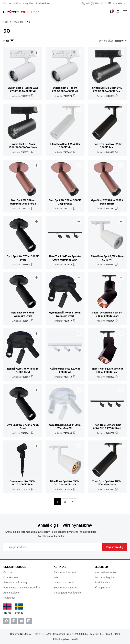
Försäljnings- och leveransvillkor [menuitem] (22, 587)
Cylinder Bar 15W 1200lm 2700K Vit (65, 370)
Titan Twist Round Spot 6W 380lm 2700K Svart (107, 314)
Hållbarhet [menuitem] (9, 598)
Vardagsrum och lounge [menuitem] (67, 592)
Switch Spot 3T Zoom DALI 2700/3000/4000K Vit (23, 89)
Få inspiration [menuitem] (102, 587)
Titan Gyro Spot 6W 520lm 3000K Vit (65, 146)
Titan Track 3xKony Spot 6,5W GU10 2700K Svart (107, 426)
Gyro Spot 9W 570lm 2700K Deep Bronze (107, 202)
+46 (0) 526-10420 (94, 3)
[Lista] (112, 12)
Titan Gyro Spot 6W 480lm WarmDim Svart (107, 483)
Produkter (18, 22)
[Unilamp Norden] (21, 12)
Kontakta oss (118, 3)
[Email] (53, 547)
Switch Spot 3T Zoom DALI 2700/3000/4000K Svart (107, 89)
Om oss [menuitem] (7, 3)
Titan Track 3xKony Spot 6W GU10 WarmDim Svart (65, 258)
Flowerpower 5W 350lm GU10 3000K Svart (23, 483)
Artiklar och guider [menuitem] (23, 3)
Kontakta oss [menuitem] (11, 577)
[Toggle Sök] (118, 12)
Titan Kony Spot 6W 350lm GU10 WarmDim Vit (65, 483)
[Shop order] (120, 41)
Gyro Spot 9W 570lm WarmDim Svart (23, 314)
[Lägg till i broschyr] (37, 53)
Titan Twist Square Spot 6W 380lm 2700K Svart (107, 370)
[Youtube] (21, 621)
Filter (8, 41)
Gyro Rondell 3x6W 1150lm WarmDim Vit (65, 426)
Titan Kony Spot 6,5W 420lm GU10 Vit (107, 258)
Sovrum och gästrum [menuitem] (66, 587)
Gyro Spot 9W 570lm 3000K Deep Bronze (65, 202)
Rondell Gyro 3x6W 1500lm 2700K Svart (23, 370)
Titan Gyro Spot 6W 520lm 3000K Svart (107, 146)
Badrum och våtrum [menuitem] (65, 572)
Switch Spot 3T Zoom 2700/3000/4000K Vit (65, 89)
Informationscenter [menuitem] (105, 572)
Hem (6, 22)
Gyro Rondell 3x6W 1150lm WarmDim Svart (65, 314)
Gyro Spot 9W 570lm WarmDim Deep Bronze (23, 202)
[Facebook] (6, 621)
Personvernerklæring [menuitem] (15, 582)
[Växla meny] (125, 12)
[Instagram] (29, 621)
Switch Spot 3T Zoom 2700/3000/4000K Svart (23, 146)
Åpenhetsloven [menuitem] (12, 592)
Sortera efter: (106, 41)
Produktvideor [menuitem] (43, 3)
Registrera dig (115, 547)
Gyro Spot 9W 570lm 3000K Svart (23, 258)
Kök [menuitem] (56, 577)
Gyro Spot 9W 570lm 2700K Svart (23, 426)
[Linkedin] (14, 621)
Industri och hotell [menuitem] (64, 582)
